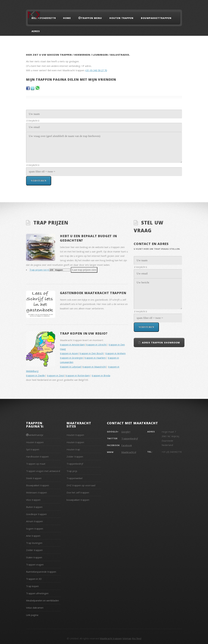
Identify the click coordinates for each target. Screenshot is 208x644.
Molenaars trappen (36, 492)
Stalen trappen (34, 557)
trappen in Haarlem (95, 358)
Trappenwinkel (74, 478)
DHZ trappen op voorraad (81, 485)
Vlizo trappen (33, 500)
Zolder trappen (34, 550)
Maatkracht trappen (111, 638)
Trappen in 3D (34, 579)
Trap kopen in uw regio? (84, 333)
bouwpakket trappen (78, 500)
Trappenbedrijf (75, 464)
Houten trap (73, 449)
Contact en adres (151, 244)
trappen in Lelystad (70, 367)
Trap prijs (72, 471)
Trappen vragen (35, 564)
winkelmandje (36, 435)
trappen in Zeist (56, 375)
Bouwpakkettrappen (156, 18)
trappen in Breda (101, 375)
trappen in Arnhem (115, 353)
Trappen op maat (36, 464)
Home (67, 18)
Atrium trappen (34, 521)
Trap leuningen (34, 543)
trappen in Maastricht (94, 367)
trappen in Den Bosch (91, 353)
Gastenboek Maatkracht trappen (93, 293)
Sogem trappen (35, 529)
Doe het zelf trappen (78, 492)
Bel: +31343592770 (44, 18)
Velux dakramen (35, 608)
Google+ (126, 432)
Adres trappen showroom (161, 342)
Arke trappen (33, 536)
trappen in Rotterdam (78, 375)
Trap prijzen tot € (39, 270)
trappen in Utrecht (96, 345)
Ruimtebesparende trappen (41, 572)
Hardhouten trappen (37, 456)
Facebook (127, 445)
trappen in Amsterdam (72, 345)
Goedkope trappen (36, 514)
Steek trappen (34, 478)
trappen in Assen (69, 353)
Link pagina (32, 615)
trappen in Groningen (71, 358)
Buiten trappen (34, 507)
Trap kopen (32, 586)
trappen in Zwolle (35, 375)
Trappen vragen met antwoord (43, 471)
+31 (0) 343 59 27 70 (96, 70)
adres (36, 31)
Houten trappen (121, 18)
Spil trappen (33, 449)
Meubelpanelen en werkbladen (42, 600)
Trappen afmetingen (37, 593)
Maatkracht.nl (129, 452)
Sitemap (127, 638)
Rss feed (137, 638)
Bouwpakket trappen (37, 485)
